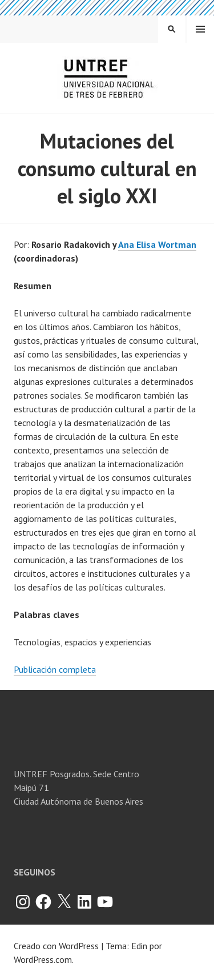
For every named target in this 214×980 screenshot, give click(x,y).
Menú (200, 29)
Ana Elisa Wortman (157, 244)
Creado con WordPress (56, 946)
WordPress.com (43, 959)
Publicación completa (55, 669)
